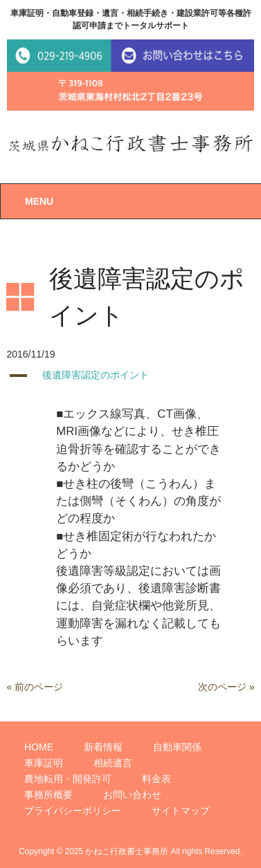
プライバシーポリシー (73, 811)
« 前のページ (35, 687)
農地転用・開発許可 (68, 779)
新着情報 (103, 747)
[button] (130, 376)
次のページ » (226, 687)
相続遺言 (113, 763)
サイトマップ (181, 811)
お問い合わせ (132, 795)
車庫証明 (44, 763)
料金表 (156, 779)
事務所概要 (48, 795)
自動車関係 (177, 747)
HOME (39, 747)
